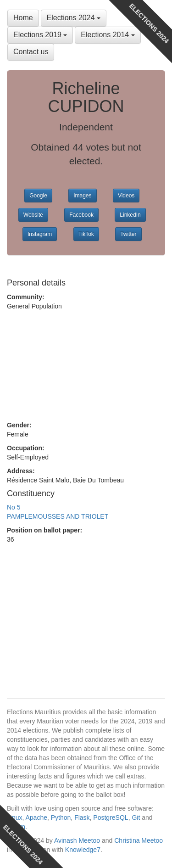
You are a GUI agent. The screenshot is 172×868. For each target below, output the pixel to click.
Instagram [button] (40, 234)
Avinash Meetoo (77, 840)
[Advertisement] (86, 366)
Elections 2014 (108, 35)
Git (136, 818)
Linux (14, 818)
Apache (36, 818)
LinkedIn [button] (130, 215)
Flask (82, 818)
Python (61, 818)
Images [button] (82, 196)
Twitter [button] (128, 234)
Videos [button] (126, 196)
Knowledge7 (83, 850)
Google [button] (38, 196)
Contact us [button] (31, 52)
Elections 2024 (74, 18)
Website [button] (33, 215)
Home (23, 18)
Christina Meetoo (139, 840)
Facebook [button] (81, 215)
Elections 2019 (40, 35)
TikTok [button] (86, 234)
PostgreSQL (111, 818)
